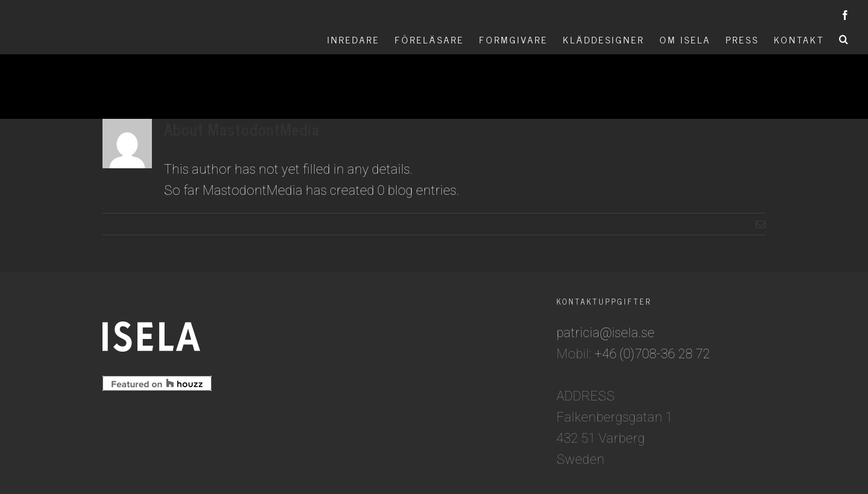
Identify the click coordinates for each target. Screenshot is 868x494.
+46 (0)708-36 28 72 (652, 354)
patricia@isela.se (605, 333)
